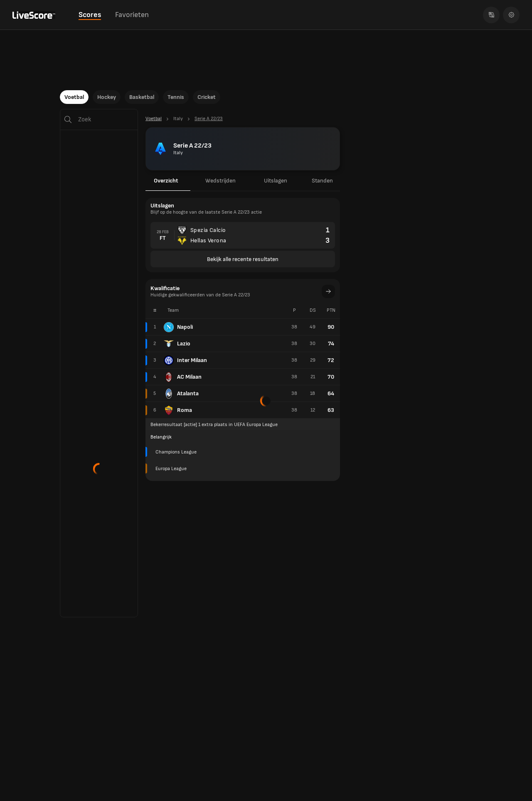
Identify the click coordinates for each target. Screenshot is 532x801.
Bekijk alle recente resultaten (243, 259)
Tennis (176, 97)
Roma (178, 410)
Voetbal (74, 97)
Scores (90, 15)
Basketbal (142, 97)
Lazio (177, 344)
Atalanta (181, 394)
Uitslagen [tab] (276, 181)
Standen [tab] (322, 181)
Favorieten (132, 15)
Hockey (107, 97)
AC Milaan (183, 377)
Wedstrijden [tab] (220, 181)
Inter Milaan (185, 360)
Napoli (178, 327)
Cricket (207, 97)
